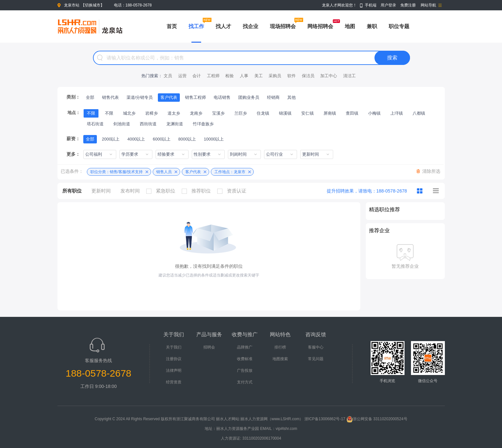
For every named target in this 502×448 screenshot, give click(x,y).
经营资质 (174, 382)
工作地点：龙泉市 (230, 172)
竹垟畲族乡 (203, 124)
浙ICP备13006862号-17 (325, 419)
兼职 (372, 26)
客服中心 (316, 347)
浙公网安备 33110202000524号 (377, 419)
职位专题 (399, 26)
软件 (292, 76)
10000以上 (214, 139)
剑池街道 (122, 124)
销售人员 (164, 172)
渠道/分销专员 (140, 97)
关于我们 (174, 347)
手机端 (371, 5)
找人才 (223, 26)
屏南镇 (330, 113)
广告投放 (245, 370)
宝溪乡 (218, 113)
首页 (172, 26)
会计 (197, 76)
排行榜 (280, 347)
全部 (90, 97)
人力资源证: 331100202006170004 (251, 438)
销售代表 (110, 97)
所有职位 (72, 191)
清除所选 (431, 171)
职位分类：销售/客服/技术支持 (117, 172)
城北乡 (129, 113)
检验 (230, 76)
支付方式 (245, 382)
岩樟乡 (152, 113)
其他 (292, 97)
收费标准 (245, 359)
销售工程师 (195, 97)
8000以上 (187, 139)
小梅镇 (374, 113)
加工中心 (329, 76)
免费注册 (408, 5)
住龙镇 (263, 113)
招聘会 (209, 347)
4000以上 (136, 139)
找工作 (196, 26)
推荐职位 (198, 191)
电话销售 (222, 97)
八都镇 (419, 113)
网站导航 (428, 5)
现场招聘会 (283, 26)
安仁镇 (307, 113)
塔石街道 (95, 124)
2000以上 (111, 139)
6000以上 (162, 139)
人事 (244, 76)
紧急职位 (162, 191)
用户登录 (388, 5)
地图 (350, 26)
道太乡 (174, 113)
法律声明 (174, 370)
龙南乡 (196, 113)
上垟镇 (397, 113)
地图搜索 (280, 359)
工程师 (213, 76)
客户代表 (169, 97)
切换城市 (93, 5)
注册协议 (174, 359)
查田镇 (352, 113)
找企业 (251, 26)
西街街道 (148, 124)
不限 (91, 113)
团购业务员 (249, 97)
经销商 (273, 97)
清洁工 (349, 76)
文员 (168, 76)
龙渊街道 (175, 124)
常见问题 (316, 359)
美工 (259, 76)
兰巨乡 (241, 113)
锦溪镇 (285, 113)
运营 (182, 76)
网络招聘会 (320, 26)
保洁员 (308, 76)
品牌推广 (245, 347)
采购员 (275, 76)
